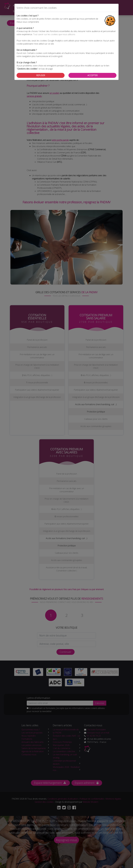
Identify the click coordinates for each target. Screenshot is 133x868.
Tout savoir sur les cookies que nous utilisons (54, 34)
